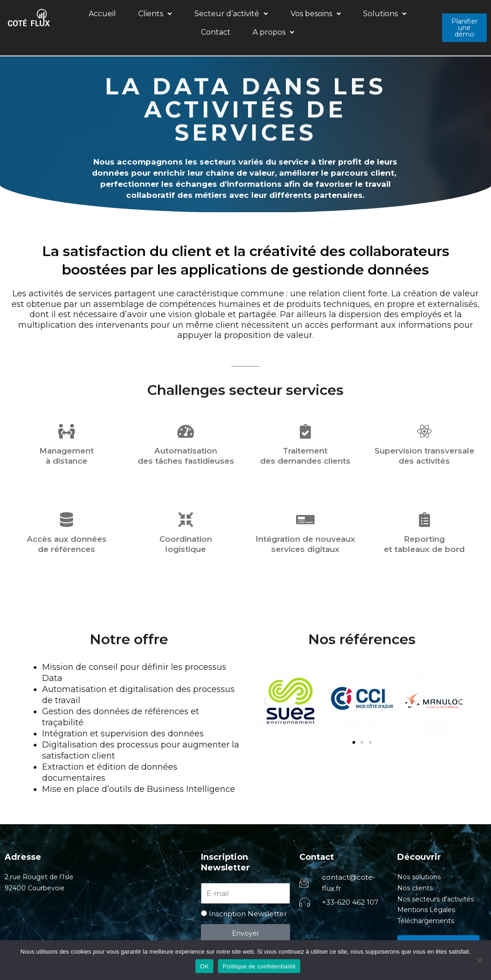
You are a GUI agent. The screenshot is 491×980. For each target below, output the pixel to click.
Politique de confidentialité (259, 966)
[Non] (479, 960)
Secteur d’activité (189, 15)
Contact (354, 15)
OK (204, 966)
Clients (129, 15)
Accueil (92, 15)
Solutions (311, 15)
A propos (396, 15)
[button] (129, 15)
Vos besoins (258, 15)
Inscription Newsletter (248, 897)
